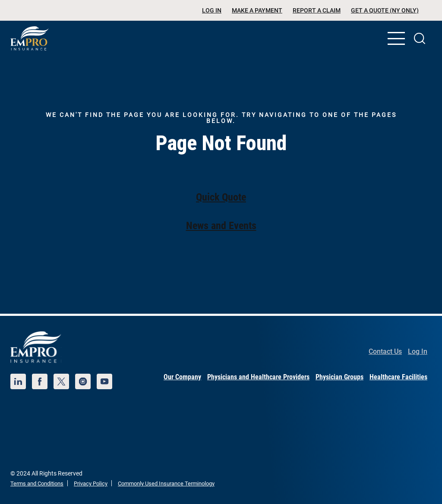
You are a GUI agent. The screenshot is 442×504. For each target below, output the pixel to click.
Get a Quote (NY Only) (385, 10)
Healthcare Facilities (398, 377)
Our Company (182, 377)
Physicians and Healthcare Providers (258, 377)
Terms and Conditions (37, 484)
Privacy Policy (91, 484)
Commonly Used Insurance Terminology (166, 484)
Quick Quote (221, 197)
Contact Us (385, 351)
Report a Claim (317, 10)
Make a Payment (257, 10)
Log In (212, 10)
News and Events (221, 226)
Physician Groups (339, 377)
